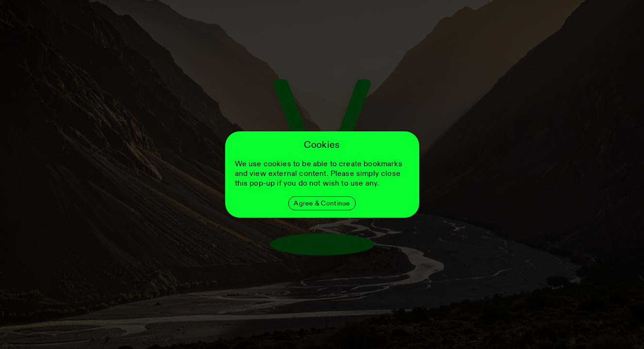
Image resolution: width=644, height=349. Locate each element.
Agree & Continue (322, 203)
